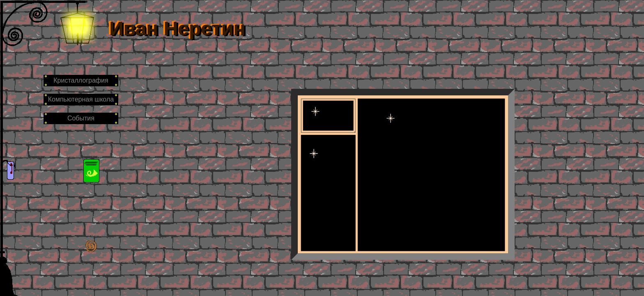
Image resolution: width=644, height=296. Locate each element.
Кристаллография (81, 80)
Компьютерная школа (81, 99)
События (81, 118)
